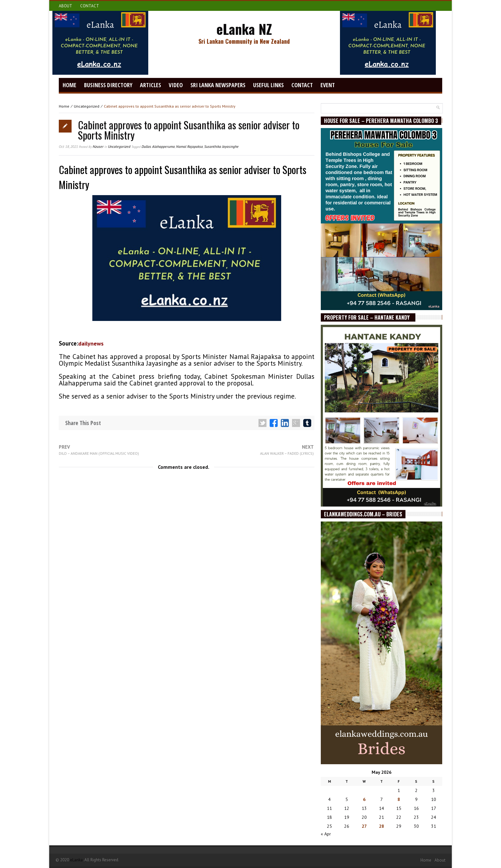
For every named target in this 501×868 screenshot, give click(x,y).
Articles (150, 85)
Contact (90, 6)
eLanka (76, 860)
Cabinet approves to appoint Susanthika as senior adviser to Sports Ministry (189, 130)
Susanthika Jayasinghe (221, 146)
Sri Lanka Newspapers (218, 85)
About (66, 6)
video (176, 85)
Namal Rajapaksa (189, 146)
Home (69, 85)
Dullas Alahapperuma (158, 146)
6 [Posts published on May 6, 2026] (364, 799)
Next (287, 450)
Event (328, 85)
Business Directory (108, 85)
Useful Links (268, 85)
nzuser (98, 146)
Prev (99, 450)
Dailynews (91, 343)
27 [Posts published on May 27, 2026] (364, 826)
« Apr (326, 834)
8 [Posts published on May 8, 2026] (399, 799)
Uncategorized (87, 106)
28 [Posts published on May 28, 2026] (382, 826)
